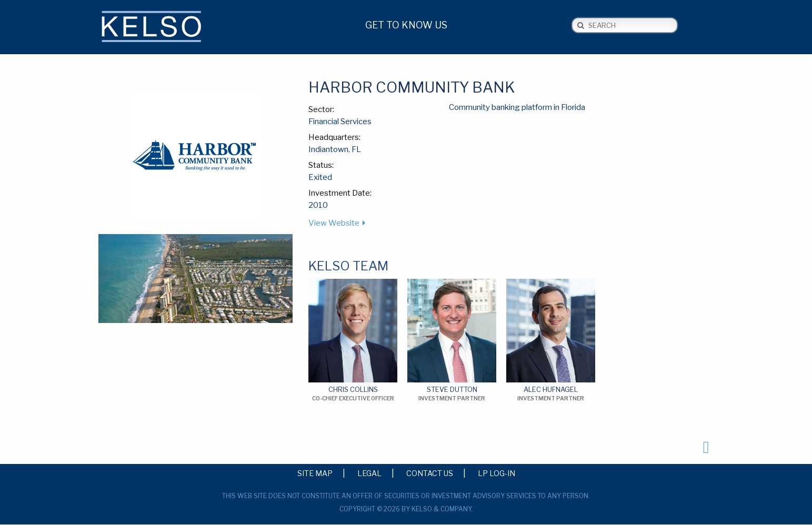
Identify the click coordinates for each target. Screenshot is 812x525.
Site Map (315, 473)
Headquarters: (334, 137)
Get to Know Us (406, 25)
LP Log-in (497, 473)
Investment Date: (340, 193)
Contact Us (430, 473)
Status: (321, 165)
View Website (334, 223)
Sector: (321, 109)
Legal (369, 473)
